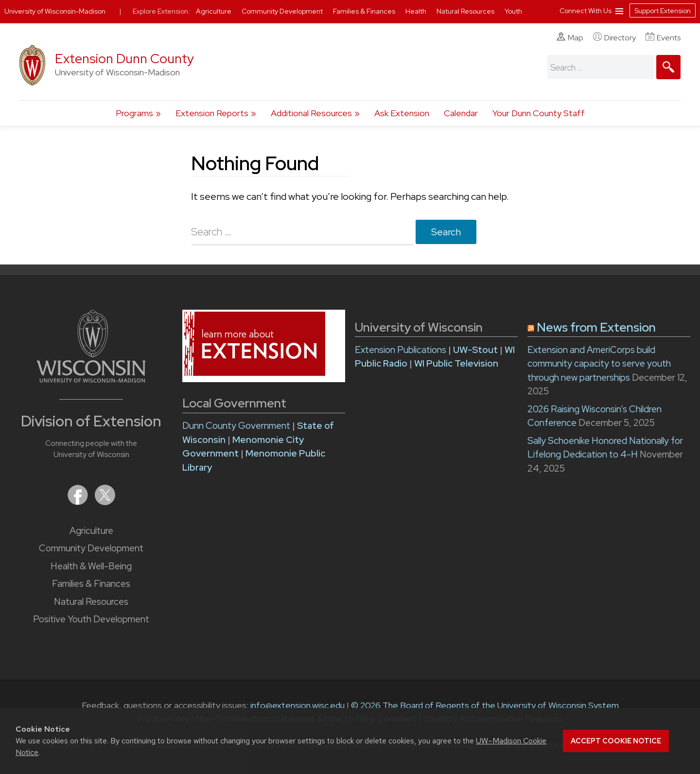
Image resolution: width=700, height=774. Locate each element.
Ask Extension (402, 113)
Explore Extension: (161, 11)
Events (663, 37)
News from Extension (596, 327)
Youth (513, 11)
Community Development (91, 548)
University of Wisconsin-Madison (55, 11)
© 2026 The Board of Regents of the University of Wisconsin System (485, 705)
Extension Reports (212, 113)
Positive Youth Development (91, 619)
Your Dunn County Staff (539, 113)
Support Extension (663, 11)
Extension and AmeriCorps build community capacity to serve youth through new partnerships (599, 364)
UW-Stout (475, 350)
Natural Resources (91, 602)
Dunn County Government (236, 426)
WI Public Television (456, 363)
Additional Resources (311, 113)
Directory (614, 37)
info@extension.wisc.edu (297, 705)
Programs (134, 113)
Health (417, 11)
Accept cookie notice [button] (616, 741)
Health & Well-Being (91, 566)
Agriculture (91, 531)
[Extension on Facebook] (79, 502)
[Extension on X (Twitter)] (105, 502)
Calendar (461, 113)
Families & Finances (91, 584)
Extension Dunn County (124, 59)
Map (570, 37)
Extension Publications (401, 350)
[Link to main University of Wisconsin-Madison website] (91, 379)
